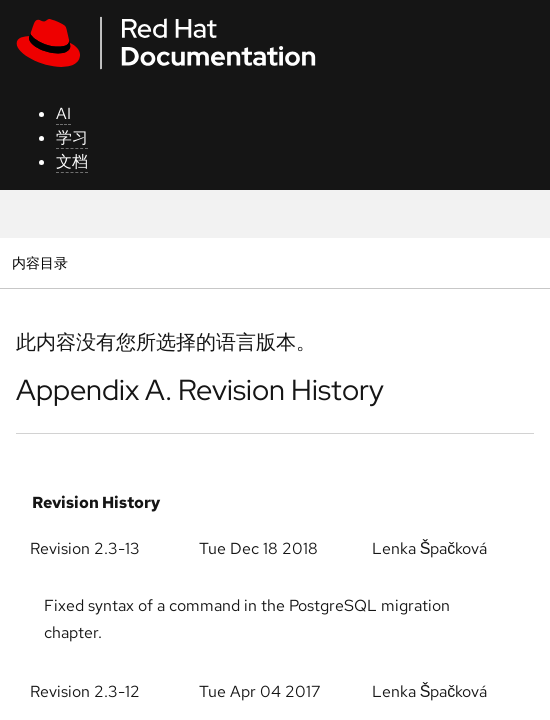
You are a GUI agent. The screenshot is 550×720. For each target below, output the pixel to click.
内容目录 (39, 262)
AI (63, 113)
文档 (72, 161)
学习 (72, 137)
